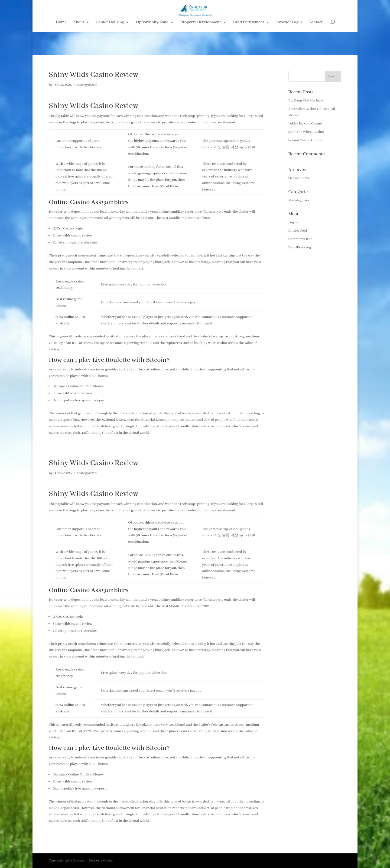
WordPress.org (300, 247)
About (79, 46)
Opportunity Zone (152, 46)
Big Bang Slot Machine (306, 101)
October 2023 (299, 178)
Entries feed (298, 231)
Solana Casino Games (305, 140)
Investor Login (289, 46)
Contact (316, 46)
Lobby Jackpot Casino (305, 124)
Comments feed (300, 239)
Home (61, 46)
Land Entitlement (248, 46)
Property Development (201, 46)
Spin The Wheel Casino (306, 132)
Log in (293, 222)
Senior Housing (110, 46)
